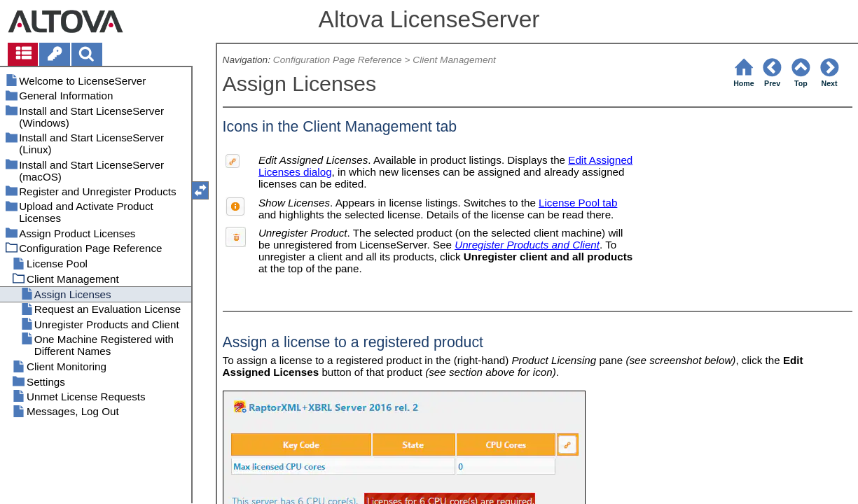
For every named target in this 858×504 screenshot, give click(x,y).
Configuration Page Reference (338, 60)
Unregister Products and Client (527, 245)
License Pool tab (578, 203)
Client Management (454, 60)
